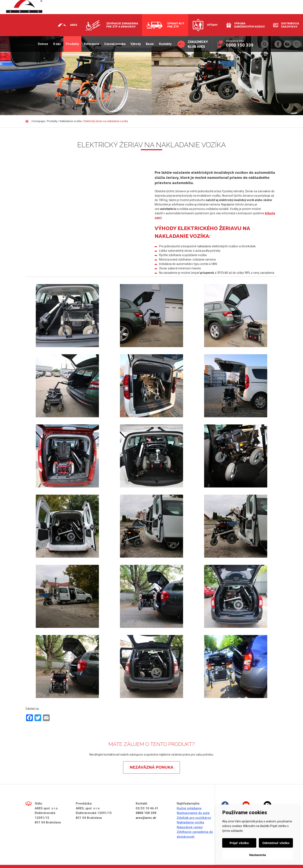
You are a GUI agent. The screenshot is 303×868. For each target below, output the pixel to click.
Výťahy (212, 25)
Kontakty (165, 44)
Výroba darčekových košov (249, 25)
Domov (43, 44)
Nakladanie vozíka (190, 822)
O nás (57, 44)
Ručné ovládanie (189, 808)
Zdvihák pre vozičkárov (194, 818)
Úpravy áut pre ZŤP (176, 25)
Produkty (72, 44)
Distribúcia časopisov (290, 25)
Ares (74, 25)
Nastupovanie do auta (193, 813)
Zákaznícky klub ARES (198, 44)
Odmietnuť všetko (276, 843)
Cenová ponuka (115, 44)
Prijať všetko (239, 843)
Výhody (136, 44)
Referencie (91, 44)
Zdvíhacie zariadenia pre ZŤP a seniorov (122, 25)
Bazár (150, 44)
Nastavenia (257, 855)
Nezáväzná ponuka (151, 767)
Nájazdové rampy (190, 827)
